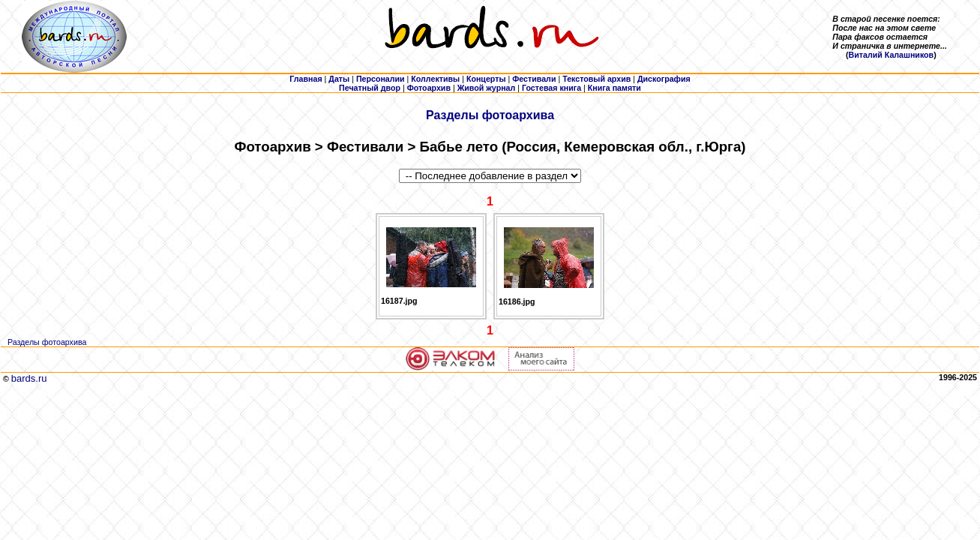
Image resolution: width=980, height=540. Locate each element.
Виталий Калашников (892, 55)
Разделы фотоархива (490, 115)
